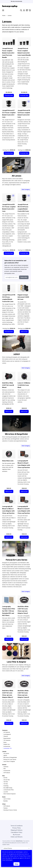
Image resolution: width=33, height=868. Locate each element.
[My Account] (24, 10)
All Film (5, 778)
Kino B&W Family (8, 788)
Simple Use (7, 744)
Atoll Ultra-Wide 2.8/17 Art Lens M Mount (8, 385)
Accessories (7, 746)
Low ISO (6, 792)
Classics (6, 736)
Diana (5, 742)
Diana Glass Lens (8, 461)
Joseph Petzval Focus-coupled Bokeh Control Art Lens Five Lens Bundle (8, 53)
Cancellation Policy (16, 832)
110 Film (6, 784)
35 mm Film (7, 780)
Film (5, 769)
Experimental (7, 738)
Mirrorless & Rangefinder (10, 757)
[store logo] (16, 6)
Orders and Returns (17, 837)
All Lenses (6, 753)
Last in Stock (7, 799)
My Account (17, 835)
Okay (16, 864)
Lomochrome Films (9, 790)
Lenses (4, 751)
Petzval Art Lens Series (10, 759)
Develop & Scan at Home (10, 810)
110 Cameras (7, 740)
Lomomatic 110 (8, 748)
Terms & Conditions (17, 826)
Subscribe (24, 277)
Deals (4, 797)
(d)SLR (5, 755)
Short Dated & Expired (10, 794)
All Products (7, 773)
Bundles (6, 801)
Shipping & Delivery (17, 830)
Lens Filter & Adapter (9, 761)
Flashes (6, 808)
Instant (4, 765)
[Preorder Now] (9, 95)
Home (4, 15)
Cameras (5, 730)
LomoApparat (7, 734)
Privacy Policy (16, 828)
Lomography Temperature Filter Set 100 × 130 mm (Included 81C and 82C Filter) (9, 611)
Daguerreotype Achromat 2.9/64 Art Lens (23, 297)
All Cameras (7, 732)
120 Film (6, 782)
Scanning (6, 786)
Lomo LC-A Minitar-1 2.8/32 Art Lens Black (24, 385)
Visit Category (26, 189)
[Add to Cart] (24, 332)
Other (4, 804)
